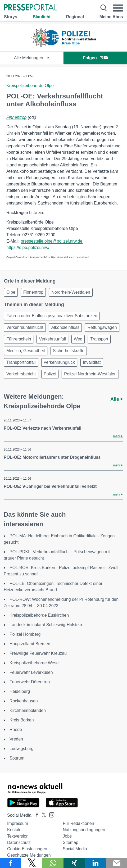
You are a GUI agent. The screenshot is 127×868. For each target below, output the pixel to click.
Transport (99, 339)
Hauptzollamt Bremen (30, 644)
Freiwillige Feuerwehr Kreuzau (38, 653)
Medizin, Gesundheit (26, 351)
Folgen (95, 58)
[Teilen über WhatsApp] (53, 863)
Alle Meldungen (32, 58)
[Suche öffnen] (104, 8)
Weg (78, 339)
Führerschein (19, 339)
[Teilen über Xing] (74, 863)
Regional (75, 17)
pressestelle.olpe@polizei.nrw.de (51, 241)
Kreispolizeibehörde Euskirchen (39, 615)
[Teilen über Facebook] (11, 863)
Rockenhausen (24, 701)
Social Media (75, 849)
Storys (11, 17)
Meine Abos (111, 17)
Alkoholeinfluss (65, 327)
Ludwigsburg (22, 749)
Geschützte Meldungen (29, 855)
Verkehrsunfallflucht (25, 327)
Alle (117, 399)
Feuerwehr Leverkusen (31, 672)
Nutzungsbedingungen (84, 830)
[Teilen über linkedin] (95, 863)
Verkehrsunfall (52, 339)
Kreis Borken (22, 720)
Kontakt (14, 830)
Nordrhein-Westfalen (71, 292)
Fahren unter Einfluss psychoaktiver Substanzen (52, 316)
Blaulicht (42, 17)
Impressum (18, 823)
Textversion (18, 836)
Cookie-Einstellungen (27, 849)
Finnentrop (17, 117)
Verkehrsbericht (21, 374)
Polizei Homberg (25, 634)
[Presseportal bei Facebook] (35, 815)
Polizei (50, 374)
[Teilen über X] (32, 863)
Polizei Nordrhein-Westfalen (90, 374)
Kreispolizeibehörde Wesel (35, 663)
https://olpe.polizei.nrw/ (28, 247)
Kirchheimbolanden (28, 710)
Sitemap (71, 842)
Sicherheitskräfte (69, 351)
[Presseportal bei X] (42, 815)
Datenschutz (19, 842)
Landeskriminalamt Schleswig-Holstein (46, 625)
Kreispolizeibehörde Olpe (30, 86)
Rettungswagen (102, 327)
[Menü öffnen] (118, 8)
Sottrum (17, 758)
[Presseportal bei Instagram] (50, 814)
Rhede (16, 730)
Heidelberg (20, 691)
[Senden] (116, 863)
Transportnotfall (21, 362)
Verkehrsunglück (59, 362)
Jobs (67, 836)
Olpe (11, 292)
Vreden (16, 739)
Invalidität (92, 362)
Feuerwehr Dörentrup (30, 682)
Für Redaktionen (78, 823)
